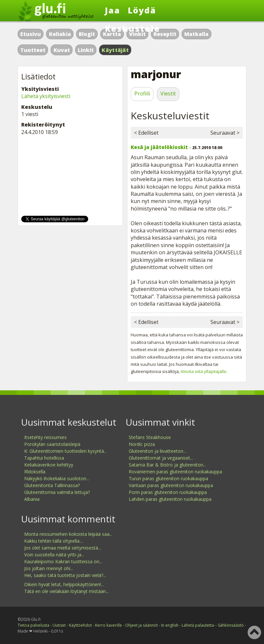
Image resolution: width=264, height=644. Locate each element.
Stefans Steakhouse (150, 437)
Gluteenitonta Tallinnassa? (52, 485)
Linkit (86, 50)
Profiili (142, 93)
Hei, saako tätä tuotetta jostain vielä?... (65, 575)
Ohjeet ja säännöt (141, 625)
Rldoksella (35, 472)
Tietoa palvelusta (33, 625)
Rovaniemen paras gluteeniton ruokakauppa (175, 472)
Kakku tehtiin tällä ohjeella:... (54, 541)
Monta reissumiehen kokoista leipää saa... (68, 534)
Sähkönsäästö (231, 625)
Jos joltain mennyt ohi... (49, 568)
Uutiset (59, 625)
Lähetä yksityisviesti (46, 96)
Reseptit (165, 34)
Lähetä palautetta (198, 625)
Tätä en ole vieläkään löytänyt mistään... (66, 591)
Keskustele (132, 28)
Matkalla (196, 34)
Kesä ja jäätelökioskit (159, 147)
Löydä (142, 10)
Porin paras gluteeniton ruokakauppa (168, 492)
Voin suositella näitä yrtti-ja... (54, 555)
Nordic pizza (142, 444)
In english (170, 625)
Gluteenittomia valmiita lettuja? (57, 492)
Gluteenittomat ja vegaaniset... (161, 458)
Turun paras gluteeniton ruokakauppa (168, 478)
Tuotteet (33, 50)
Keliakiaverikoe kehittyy (49, 465)
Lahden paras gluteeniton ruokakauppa (170, 499)
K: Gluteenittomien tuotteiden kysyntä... (66, 451)
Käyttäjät (115, 50)
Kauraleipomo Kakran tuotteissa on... (63, 561)
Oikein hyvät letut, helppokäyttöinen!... (64, 584)
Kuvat (62, 50)
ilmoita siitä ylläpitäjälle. (204, 371)
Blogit (87, 34)
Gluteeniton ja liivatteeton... (157, 451)
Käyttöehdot (80, 625)
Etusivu (31, 34)
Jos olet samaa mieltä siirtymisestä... (63, 548)
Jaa (113, 10)
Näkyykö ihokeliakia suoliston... (57, 478)
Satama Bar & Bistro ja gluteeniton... (167, 465)
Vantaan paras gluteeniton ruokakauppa (171, 485)
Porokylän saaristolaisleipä (52, 444)
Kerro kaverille (108, 625)
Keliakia (60, 34)
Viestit (168, 93)
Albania (32, 499)
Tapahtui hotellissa (44, 458)
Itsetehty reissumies (45, 437)
